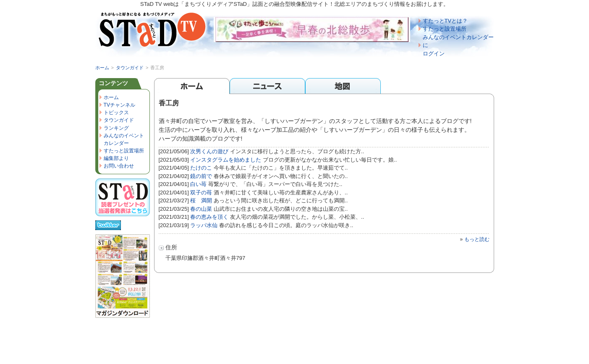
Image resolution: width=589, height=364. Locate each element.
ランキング (116, 128)
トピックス (116, 113)
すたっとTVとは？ (445, 21)
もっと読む (477, 239)
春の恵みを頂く (209, 217)
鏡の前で (201, 176)
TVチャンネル (119, 105)
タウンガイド (130, 68)
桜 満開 (201, 200)
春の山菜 (201, 209)
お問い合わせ (119, 166)
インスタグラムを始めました (226, 160)
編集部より (116, 158)
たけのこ (201, 168)
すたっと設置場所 (445, 29)
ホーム (102, 68)
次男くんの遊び (209, 151)
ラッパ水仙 (204, 225)
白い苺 (198, 184)
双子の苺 (201, 192)
